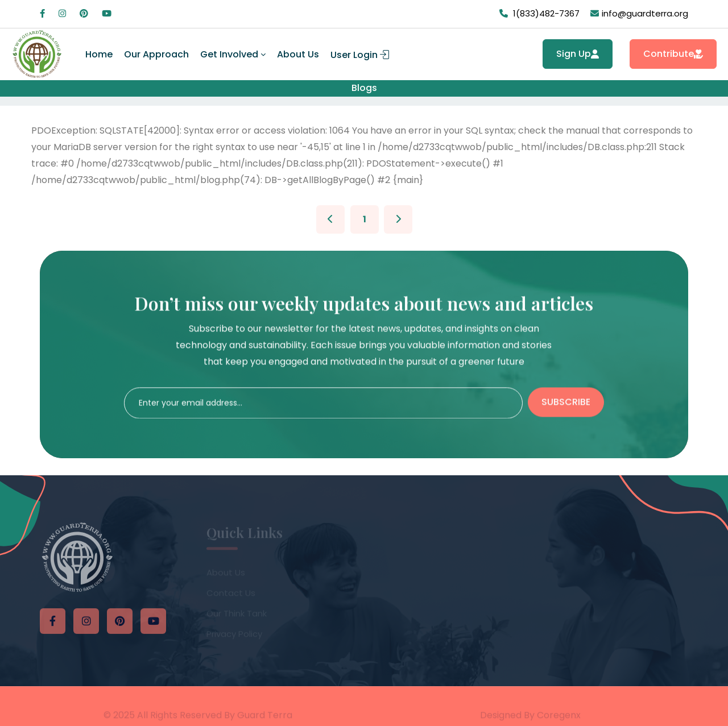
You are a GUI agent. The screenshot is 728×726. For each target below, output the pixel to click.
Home (99, 54)
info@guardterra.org (645, 13)
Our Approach (156, 54)
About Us (298, 54)
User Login (360, 55)
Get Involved (229, 54)
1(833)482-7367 (546, 13)
